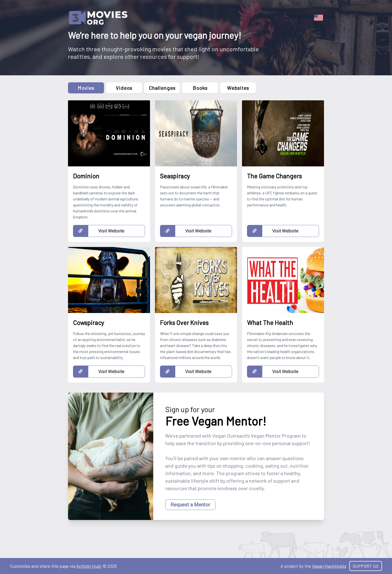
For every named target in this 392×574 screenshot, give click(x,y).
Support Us (366, 566)
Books (200, 88)
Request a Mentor (190, 505)
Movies (86, 88)
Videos (124, 88)
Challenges (162, 88)
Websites (238, 88)
